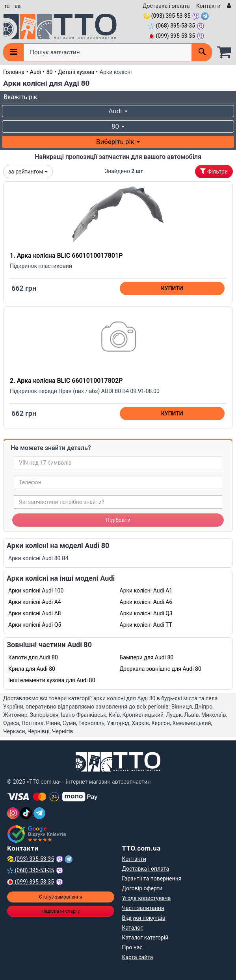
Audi (35, 72)
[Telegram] (39, 813)
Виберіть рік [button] (118, 142)
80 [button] (118, 126)
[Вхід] (228, 6)
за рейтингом (28, 172)
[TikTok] (26, 813)
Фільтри (214, 172)
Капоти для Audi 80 (33, 657)
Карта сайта (138, 957)
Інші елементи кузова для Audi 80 (52, 680)
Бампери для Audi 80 (147, 657)
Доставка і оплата (166, 6)
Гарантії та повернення (152, 878)
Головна (14, 72)
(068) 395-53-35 (172, 26)
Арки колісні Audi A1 (146, 591)
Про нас (132, 947)
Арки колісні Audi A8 (35, 613)
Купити (172, 288)
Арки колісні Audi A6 (146, 602)
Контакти (208, 6)
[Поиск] (202, 52)
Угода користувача (147, 898)
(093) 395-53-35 (167, 16)
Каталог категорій (145, 938)
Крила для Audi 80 (32, 669)
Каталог (133, 928)
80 (50, 72)
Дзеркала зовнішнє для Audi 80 (161, 669)
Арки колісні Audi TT (146, 625)
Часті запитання (143, 908)
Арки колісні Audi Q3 (146, 613)
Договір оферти (142, 888)
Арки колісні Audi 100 (36, 591)
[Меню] (13, 52)
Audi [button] (118, 111)
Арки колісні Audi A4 (35, 602)
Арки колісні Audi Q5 (35, 625)
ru (7, 6)
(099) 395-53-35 (172, 36)
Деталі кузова (76, 72)
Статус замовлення (61, 897)
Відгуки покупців (144, 918)
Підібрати (118, 520)
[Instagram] (13, 813)
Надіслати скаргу (60, 911)
